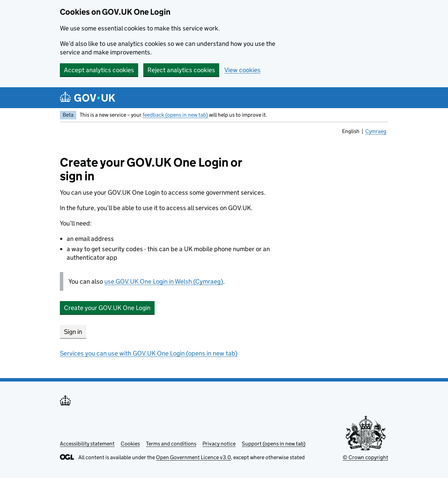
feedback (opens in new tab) (175, 115)
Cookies (130, 444)
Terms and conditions (171, 444)
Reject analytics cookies (181, 70)
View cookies (242, 70)
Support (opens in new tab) (274, 444)
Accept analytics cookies (99, 70)
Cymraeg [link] (376, 132)
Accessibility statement (87, 444)
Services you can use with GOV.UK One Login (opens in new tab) (149, 353)
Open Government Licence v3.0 (193, 457)
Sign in (73, 332)
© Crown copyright (365, 457)
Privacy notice (219, 444)
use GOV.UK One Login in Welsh (164, 281)
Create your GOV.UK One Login (107, 308)
